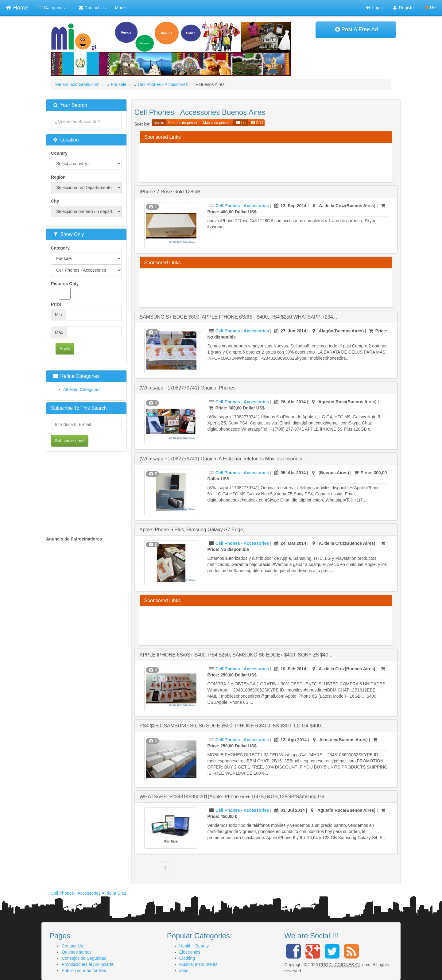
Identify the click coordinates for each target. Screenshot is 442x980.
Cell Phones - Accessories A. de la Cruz (89, 893)
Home (17, 7)
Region (58, 177)
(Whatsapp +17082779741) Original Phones (188, 388)
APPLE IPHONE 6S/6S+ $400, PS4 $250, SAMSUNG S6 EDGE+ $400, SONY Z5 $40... (236, 655)
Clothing (187, 958)
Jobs (184, 970)
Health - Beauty (194, 946)
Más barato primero (184, 123)
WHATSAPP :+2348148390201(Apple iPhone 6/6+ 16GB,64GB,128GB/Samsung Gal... (235, 797)
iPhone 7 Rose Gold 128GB (170, 192)
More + (122, 8)
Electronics (190, 952)
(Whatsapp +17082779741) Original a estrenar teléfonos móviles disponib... (223, 459)
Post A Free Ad (357, 29)
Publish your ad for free (84, 970)
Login (374, 8)
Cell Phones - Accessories (242, 206)
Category (60, 248)
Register (404, 8)
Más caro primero (217, 123)
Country (59, 153)
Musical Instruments (198, 964)
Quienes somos (77, 952)
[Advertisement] (256, 162)
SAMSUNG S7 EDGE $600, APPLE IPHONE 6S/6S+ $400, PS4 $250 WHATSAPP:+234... (238, 317)
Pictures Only (65, 290)
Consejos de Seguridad (84, 958)
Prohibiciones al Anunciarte (88, 964)
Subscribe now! (70, 441)
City (55, 201)
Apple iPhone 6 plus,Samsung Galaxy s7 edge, (192, 530)
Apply (65, 349)
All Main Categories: (82, 389)
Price (56, 304)
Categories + (53, 8)
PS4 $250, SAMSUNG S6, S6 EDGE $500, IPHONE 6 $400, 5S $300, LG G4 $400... (232, 726)
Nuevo (159, 123)
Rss (431, 8)
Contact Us (92, 8)
